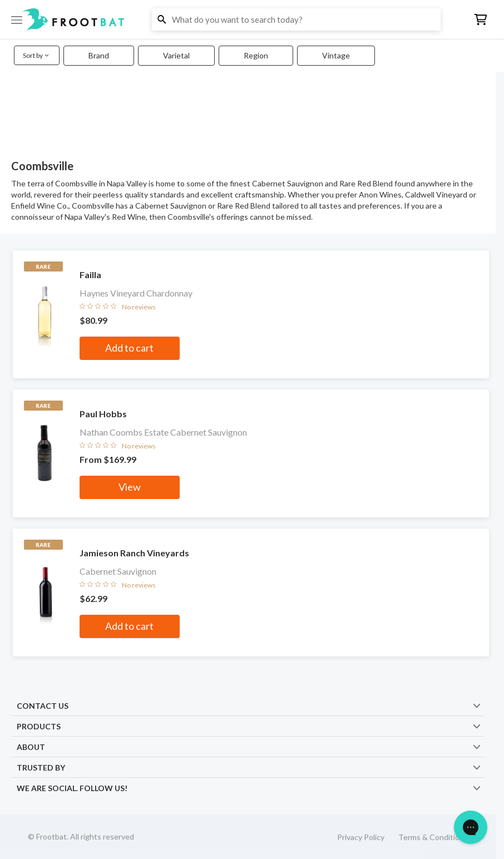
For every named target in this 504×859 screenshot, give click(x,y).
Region (256, 55)
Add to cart (129, 348)
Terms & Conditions (433, 837)
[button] (252, 19)
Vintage (336, 55)
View (130, 487)
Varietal (176, 55)
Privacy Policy (361, 837)
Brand (99, 55)
